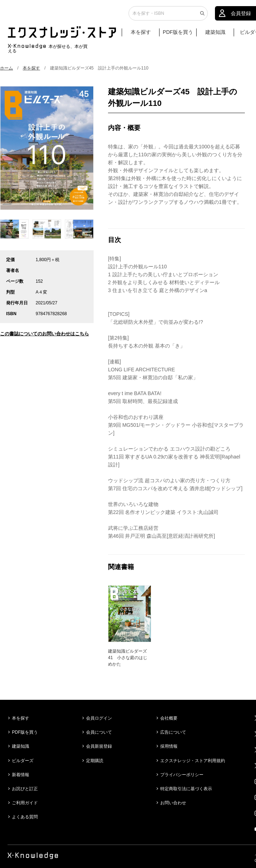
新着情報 (21, 775)
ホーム (6, 68)
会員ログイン (99, 718)
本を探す (144, 35)
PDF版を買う (178, 35)
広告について (173, 732)
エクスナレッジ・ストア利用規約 (193, 761)
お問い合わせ (173, 803)
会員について (99, 732)
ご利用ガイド (25, 803)
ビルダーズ (23, 761)
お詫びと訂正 (25, 789)
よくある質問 (25, 817)
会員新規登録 (99, 746)
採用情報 (169, 746)
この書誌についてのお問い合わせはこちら (44, 334)
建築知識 (215, 35)
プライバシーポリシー (182, 775)
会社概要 (169, 718)
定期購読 (95, 761)
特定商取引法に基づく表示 (186, 789)
